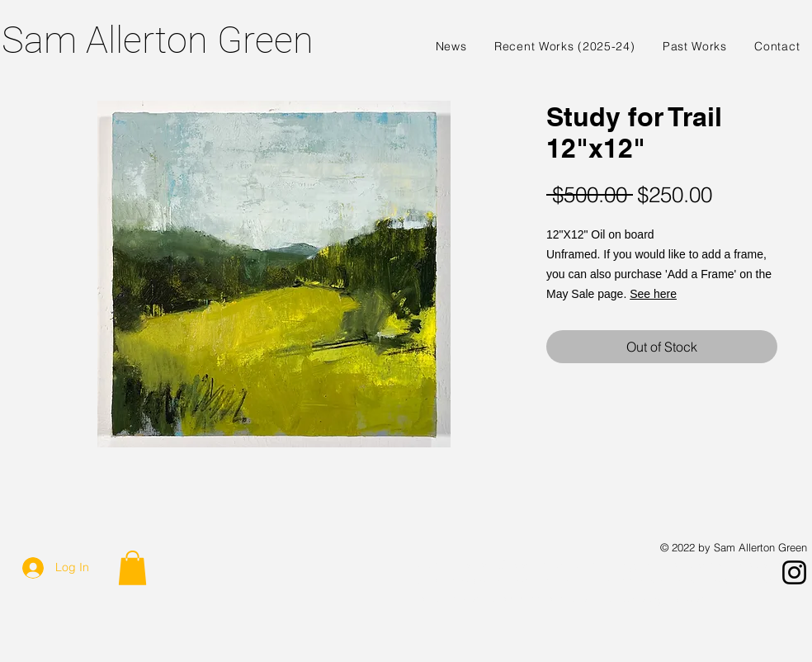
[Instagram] (794, 572)
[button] (132, 568)
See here (653, 294)
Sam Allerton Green (158, 40)
